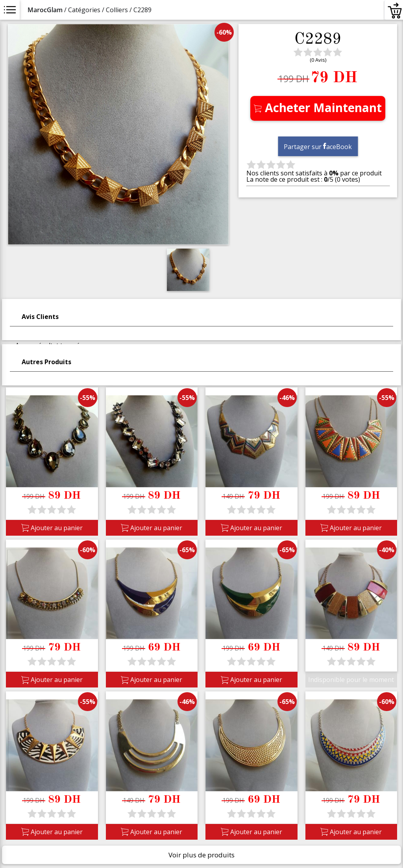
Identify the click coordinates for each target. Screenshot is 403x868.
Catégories (84, 10)
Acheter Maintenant (318, 108)
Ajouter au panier (52, 528)
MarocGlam (45, 10)
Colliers (117, 10)
